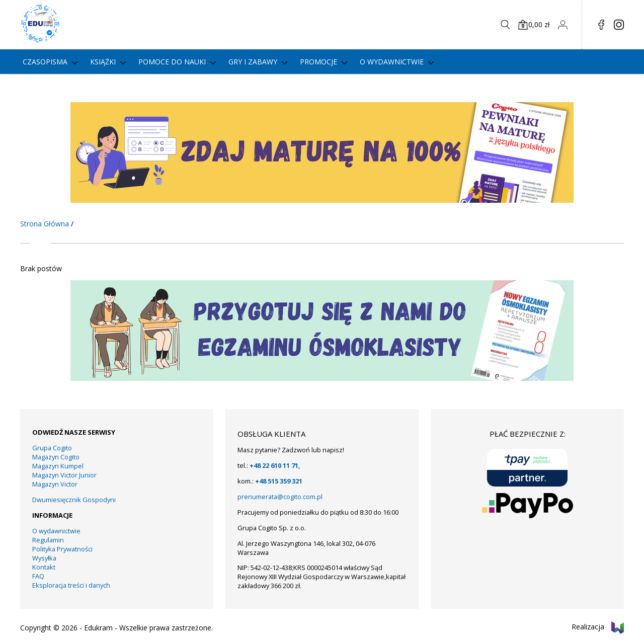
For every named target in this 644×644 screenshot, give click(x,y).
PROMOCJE (318, 62)
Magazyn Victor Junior (64, 475)
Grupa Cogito (52, 448)
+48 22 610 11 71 (274, 465)
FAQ (38, 576)
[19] (322, 378)
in (619, 25)
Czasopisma (45, 62)
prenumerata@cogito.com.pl (280, 497)
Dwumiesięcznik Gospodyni (74, 500)
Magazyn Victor (55, 484)
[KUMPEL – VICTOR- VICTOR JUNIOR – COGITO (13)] (322, 200)
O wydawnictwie (392, 62)
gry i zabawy (253, 62)
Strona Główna (45, 224)
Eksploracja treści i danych (71, 585)
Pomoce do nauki (172, 62)
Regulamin (48, 540)
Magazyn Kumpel (58, 466)
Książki (103, 62)
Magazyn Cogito (56, 457)
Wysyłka (44, 558)
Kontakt (44, 567)
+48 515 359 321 (279, 481)
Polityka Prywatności (62, 549)
